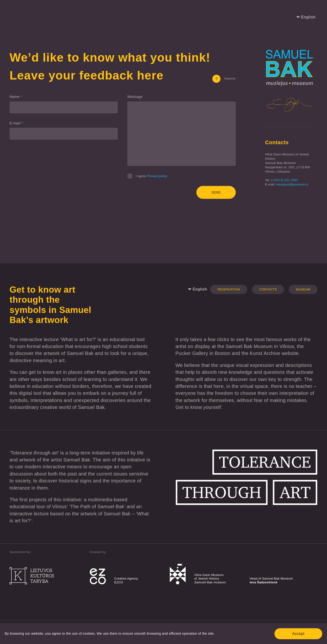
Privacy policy (157, 176)
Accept (298, 634)
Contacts (268, 289)
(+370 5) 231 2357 (284, 180)
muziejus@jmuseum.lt (292, 184)
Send (216, 192)
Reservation (229, 289)
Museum (303, 289)
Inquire (224, 78)
